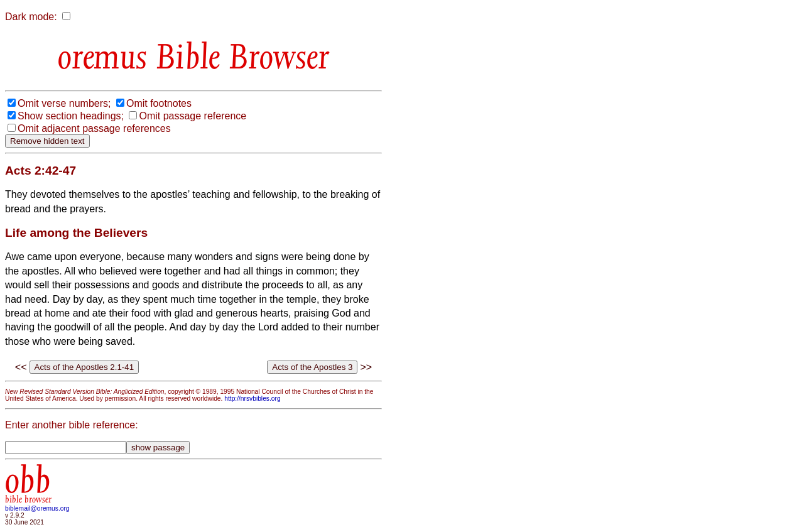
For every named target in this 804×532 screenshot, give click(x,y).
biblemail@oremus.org (37, 508)
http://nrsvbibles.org (252, 399)
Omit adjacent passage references (94, 128)
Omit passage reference (193, 116)
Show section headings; (71, 116)
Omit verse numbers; (64, 103)
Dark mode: (31, 17)
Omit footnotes (159, 103)
